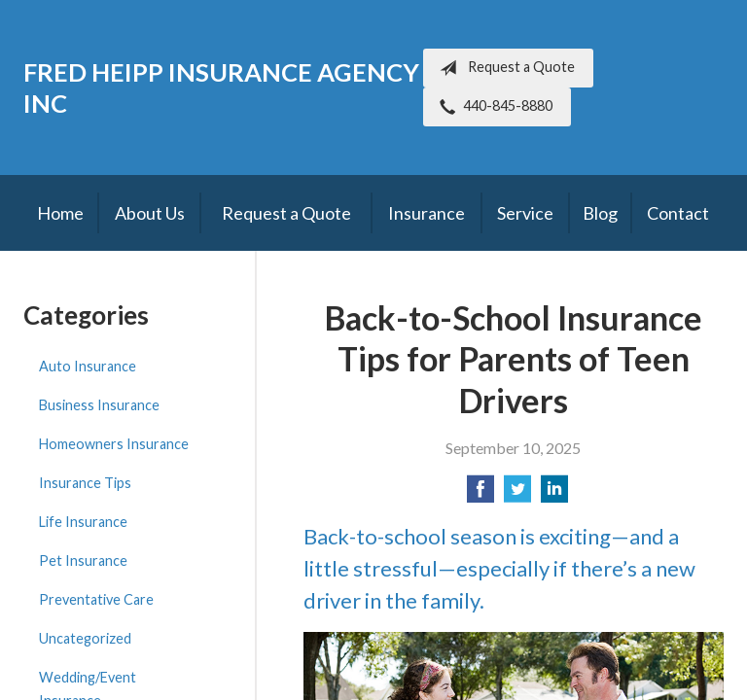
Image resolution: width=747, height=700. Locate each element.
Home (60, 213)
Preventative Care (96, 599)
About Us (150, 213)
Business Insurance (99, 405)
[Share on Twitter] (517, 494)
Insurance (427, 213)
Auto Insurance (88, 366)
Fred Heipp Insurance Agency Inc (221, 87)
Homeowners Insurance (114, 444)
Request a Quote (503, 68)
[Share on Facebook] (480, 494)
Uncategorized (85, 638)
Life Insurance (83, 522)
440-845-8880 (492, 107)
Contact (678, 213)
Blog (600, 213)
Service (525, 213)
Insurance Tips (85, 483)
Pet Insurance (83, 560)
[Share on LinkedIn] (554, 494)
